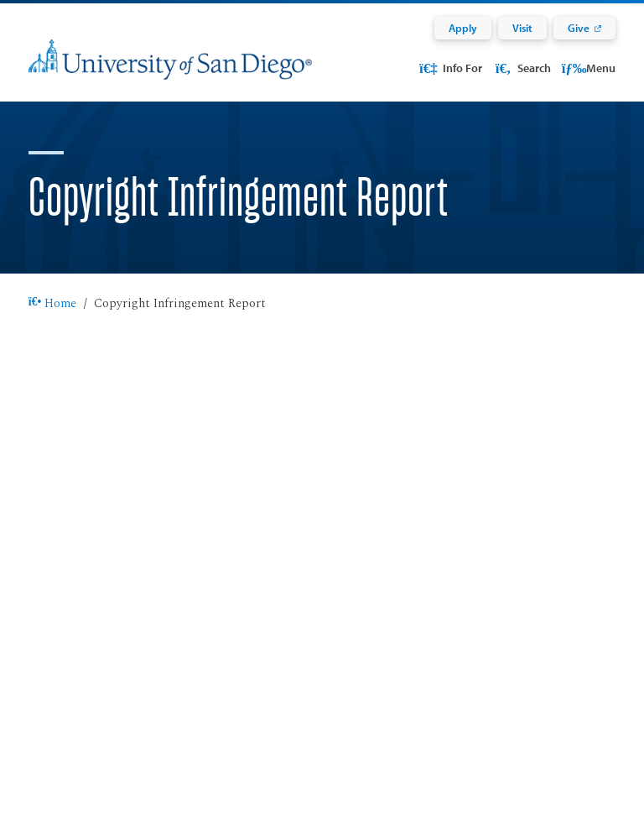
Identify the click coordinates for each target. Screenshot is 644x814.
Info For (450, 68)
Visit (522, 28)
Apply (463, 28)
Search (522, 68)
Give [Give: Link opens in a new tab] (579, 28)
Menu (589, 68)
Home (53, 304)
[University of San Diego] (170, 70)
